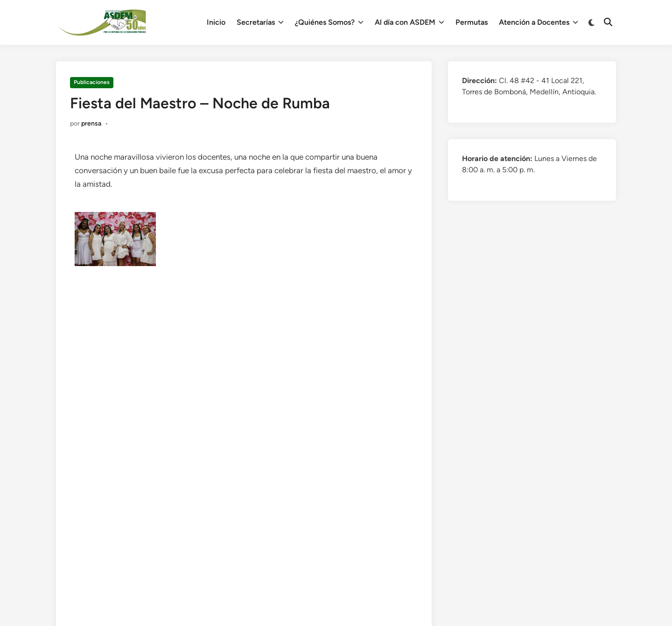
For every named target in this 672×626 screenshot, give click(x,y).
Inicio (216, 22)
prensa (91, 123)
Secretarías (260, 22)
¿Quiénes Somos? (329, 22)
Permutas (472, 22)
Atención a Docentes (539, 22)
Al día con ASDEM (409, 22)
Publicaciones (92, 82)
